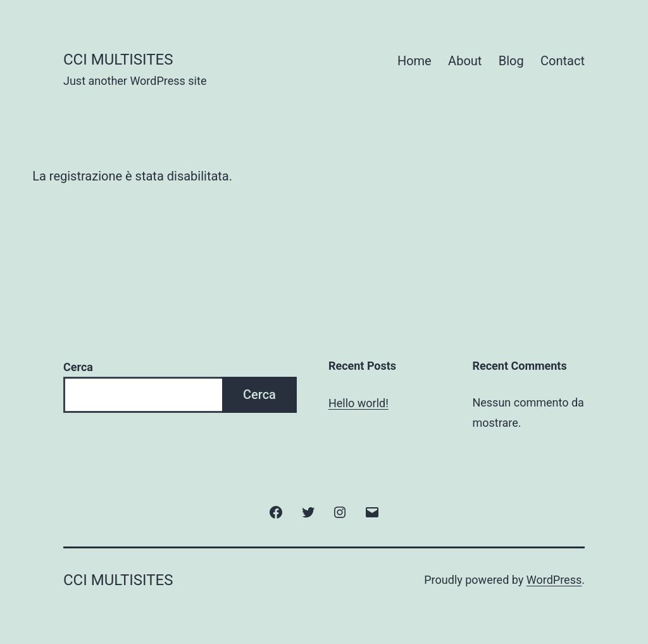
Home (414, 61)
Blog (511, 61)
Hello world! (358, 403)
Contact (563, 61)
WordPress (554, 580)
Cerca (78, 367)
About (465, 61)
